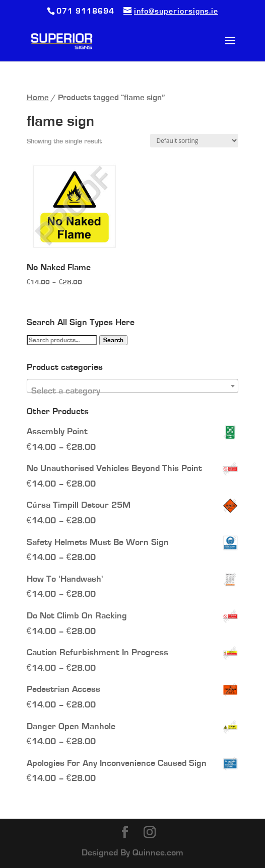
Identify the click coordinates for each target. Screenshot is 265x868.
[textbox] (133, 391)
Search (113, 340)
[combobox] (133, 386)
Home (38, 98)
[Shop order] (194, 141)
